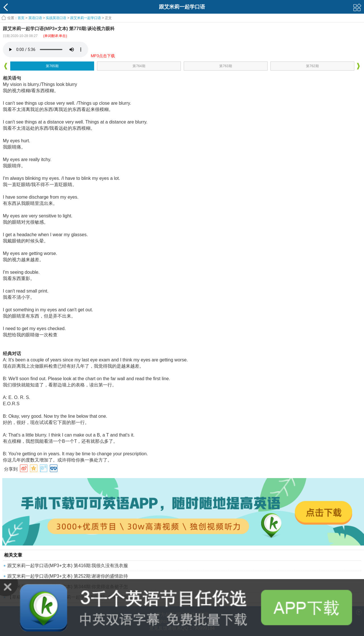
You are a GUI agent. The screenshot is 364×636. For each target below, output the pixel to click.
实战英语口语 (56, 18)
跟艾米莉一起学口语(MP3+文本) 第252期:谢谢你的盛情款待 (68, 576)
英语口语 (35, 18)
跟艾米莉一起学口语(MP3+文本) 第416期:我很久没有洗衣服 (68, 566)
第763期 (226, 66)
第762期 (312, 66)
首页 (21, 18)
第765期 (52, 66)
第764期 (139, 66)
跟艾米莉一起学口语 (86, 18)
